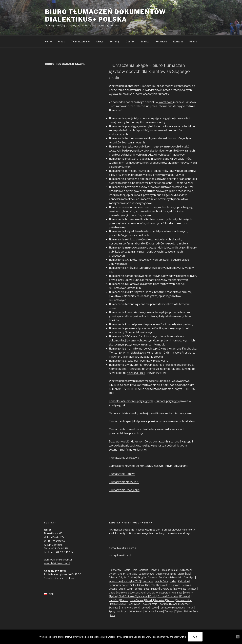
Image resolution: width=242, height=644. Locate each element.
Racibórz (114, 600)
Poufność (161, 42)
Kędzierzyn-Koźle (118, 585)
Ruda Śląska (137, 600)
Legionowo (174, 585)
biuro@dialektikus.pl (120, 555)
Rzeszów (159, 600)
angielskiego (185, 365)
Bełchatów (115, 570)
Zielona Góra (191, 611)
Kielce (133, 585)
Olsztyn (192, 589)
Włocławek (136, 611)
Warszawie (166, 102)
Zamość (169, 611)
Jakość (99, 42)
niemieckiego (118, 369)
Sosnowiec (134, 604)
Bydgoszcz (185, 570)
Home (48, 42)
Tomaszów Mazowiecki (172, 608)
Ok (195, 637)
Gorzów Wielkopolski (170, 577)
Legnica (186, 585)
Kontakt (178, 42)
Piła (121, 596)
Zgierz (179, 611)
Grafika (145, 42)
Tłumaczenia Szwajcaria (124, 490)
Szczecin (185, 604)
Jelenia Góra (161, 581)
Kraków (161, 585)
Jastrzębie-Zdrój (132, 581)
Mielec (155, 589)
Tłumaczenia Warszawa (124, 458)
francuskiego (136, 369)
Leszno (113, 589)
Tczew (154, 608)
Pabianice (177, 593)
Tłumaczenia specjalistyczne (127, 421)
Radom (124, 600)
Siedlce (170, 600)
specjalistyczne (135, 118)
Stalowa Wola (149, 604)
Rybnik (149, 600)
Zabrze (159, 611)
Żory (112, 615)
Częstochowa (146, 574)
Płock (153, 596)
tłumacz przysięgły (167, 401)
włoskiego (152, 369)
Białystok (155, 570)
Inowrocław (115, 581)
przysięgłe (132, 126)
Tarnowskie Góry (129, 608)
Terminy (115, 42)
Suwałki (175, 604)
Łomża (139, 589)
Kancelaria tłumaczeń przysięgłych (131, 401)
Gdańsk (113, 577)
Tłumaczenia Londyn (122, 474)
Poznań (162, 596)
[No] (238, 637)
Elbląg (181, 574)
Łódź (147, 589)
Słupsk (122, 604)
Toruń (190, 608)
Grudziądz (189, 577)
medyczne (132, 159)
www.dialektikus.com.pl (57, 563)
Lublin (130, 589)
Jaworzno (148, 581)
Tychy (112, 611)
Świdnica (114, 608)
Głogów (142, 577)
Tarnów (145, 608)
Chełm (122, 574)
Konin (141, 585)
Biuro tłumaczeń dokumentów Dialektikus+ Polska (106, 16)
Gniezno (152, 577)
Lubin (122, 589)
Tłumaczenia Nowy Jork (124, 482)
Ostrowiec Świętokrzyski (131, 593)
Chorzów (132, 574)
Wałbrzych (123, 611)
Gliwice (132, 577)
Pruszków (173, 596)
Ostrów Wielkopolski (158, 593)
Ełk (188, 574)
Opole (112, 593)
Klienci (193, 42)
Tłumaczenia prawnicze (124, 429)
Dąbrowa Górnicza (166, 574)
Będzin (126, 570)
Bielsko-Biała (169, 570)
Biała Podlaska (140, 570)
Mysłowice (166, 589)
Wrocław (150, 611)
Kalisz (173, 581)
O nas (62, 42)
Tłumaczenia (81, 42)
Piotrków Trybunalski (136, 596)
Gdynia (123, 577)
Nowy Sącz (180, 589)
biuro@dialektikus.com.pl (58, 560)
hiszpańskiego (136, 373)
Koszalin (151, 585)
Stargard (164, 604)
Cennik (130, 42)
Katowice (183, 581)
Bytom (113, 574)
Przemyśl (185, 596)
